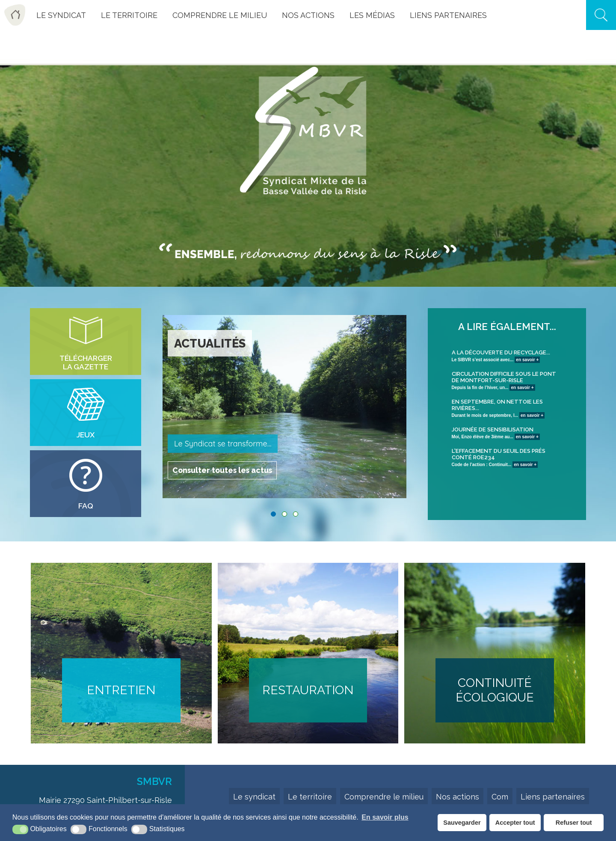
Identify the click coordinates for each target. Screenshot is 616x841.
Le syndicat (254, 797)
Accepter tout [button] (515, 823)
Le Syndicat (61, 15)
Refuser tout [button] (574, 823)
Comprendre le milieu (220, 15)
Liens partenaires (553, 797)
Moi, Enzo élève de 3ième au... (507, 433)
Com (500, 797)
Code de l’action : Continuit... (507, 457)
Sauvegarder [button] (462, 823)
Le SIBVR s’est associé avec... (507, 356)
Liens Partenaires (448, 15)
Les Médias (372, 15)
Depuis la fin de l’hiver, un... (507, 380)
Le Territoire (129, 15)
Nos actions (308, 15)
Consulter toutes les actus (224, 469)
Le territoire (310, 797)
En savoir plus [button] (385, 817)
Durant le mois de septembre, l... (507, 408)
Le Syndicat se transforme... (223, 444)
